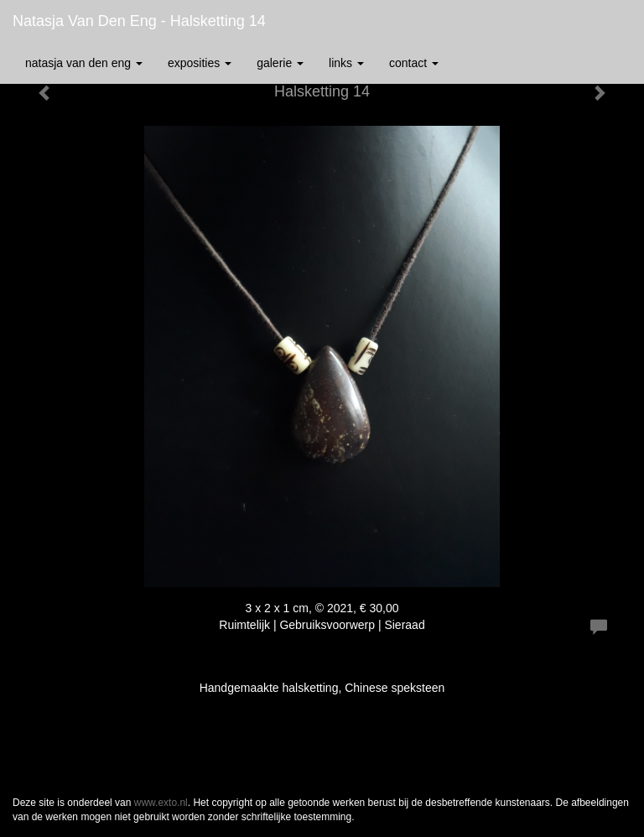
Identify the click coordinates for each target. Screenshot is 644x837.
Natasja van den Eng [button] (84, 63)
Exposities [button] (200, 63)
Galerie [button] (280, 63)
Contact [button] (414, 63)
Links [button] (346, 63)
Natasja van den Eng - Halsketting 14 (139, 21)
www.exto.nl (161, 803)
